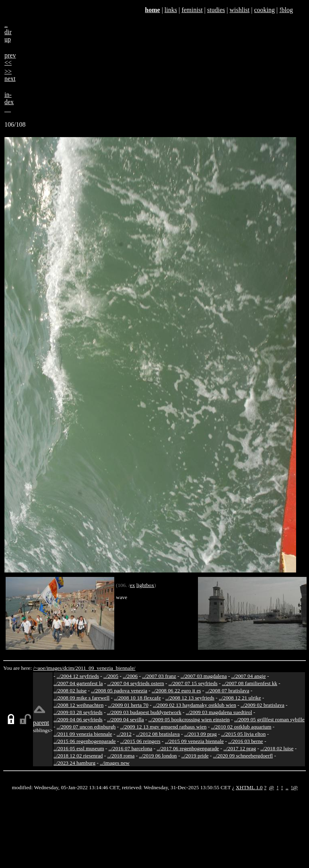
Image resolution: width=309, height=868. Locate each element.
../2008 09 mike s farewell (81, 698)
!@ (294, 787)
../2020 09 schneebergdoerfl (243, 756)
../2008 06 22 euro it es (176, 691)
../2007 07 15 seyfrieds (193, 683)
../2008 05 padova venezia (119, 691)
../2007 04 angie (249, 676)
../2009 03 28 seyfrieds (78, 712)
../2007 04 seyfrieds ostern (136, 683)
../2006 (130, 676)
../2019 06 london (158, 756)
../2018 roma (121, 756)
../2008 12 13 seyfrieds (190, 698)
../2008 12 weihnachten (78, 705)
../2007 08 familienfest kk (250, 683)
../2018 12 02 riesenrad (78, 756)
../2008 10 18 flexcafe (137, 698)
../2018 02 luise (277, 748)
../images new (115, 763)
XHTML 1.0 (249, 787)
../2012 (124, 734)
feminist (192, 10)
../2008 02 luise (70, 691)
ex (133, 585)
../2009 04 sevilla (126, 719)
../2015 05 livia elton (244, 734)
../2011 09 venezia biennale (83, 734)
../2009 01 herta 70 (128, 705)
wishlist (239, 10)
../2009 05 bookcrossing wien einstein (189, 719)
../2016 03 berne (246, 741)
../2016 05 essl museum (79, 748)
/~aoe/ (40, 668)
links (171, 10)
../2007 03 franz (159, 676)
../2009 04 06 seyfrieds (78, 719)
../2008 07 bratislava (228, 691)
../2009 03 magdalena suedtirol (219, 712)
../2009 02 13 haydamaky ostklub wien (195, 705)
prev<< (10, 59)
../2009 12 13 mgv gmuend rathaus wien (164, 727)
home (152, 10)
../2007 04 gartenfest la (78, 683)
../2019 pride (195, 756)
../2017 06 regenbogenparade (188, 748)
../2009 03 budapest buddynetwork (144, 712)
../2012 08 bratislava (158, 734)
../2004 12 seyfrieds (78, 676)
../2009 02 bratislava (263, 705)
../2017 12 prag (240, 748)
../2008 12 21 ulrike (240, 698)
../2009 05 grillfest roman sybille (269, 719)
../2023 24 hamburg (74, 763)
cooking (264, 10)
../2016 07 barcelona (131, 748)
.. (287, 787)
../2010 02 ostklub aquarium (241, 727)
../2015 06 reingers (140, 741)
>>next (10, 75)
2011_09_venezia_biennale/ (105, 668)
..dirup (8, 32)
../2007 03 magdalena (204, 676)
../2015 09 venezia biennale (194, 741)
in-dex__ (9, 102)
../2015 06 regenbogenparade (85, 741)
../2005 (111, 676)
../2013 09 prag (201, 734)
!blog (286, 10)
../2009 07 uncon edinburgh (86, 727)
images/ (55, 668)
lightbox (145, 585)
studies (216, 10)
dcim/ (69, 668)
